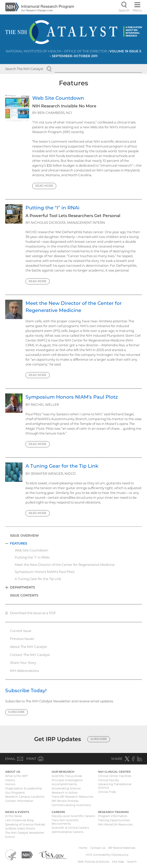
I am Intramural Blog (19, 820)
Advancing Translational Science (115, 786)
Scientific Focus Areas (67, 776)
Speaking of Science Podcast (25, 824)
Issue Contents (24, 595)
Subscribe (16, 712)
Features (19, 543)
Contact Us (98, 848)
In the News (14, 816)
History (10, 780)
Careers (58, 812)
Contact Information (19, 801)
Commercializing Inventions (71, 805)
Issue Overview (24, 536)
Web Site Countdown (58, 98)
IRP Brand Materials (122, 848)
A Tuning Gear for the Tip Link (62, 466)
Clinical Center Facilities (115, 776)
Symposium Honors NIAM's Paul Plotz (72, 397)
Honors (10, 784)
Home (83, 848)
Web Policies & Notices (93, 862)
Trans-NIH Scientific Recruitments (65, 822)
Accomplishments (64, 784)
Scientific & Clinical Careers (70, 828)
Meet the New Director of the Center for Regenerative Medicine (65, 565)
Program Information (113, 816)
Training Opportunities (114, 820)
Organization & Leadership (24, 788)
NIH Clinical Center (114, 772)
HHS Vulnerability (107, 855)
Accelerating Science (66, 788)
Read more (44, 186)
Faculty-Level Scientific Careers (73, 816)
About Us (13, 772)
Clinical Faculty (109, 780)
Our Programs (15, 793)
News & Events (17, 812)
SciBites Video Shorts (20, 829)
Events (10, 837)
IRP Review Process (65, 801)
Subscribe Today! (26, 690)
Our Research (63, 772)
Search (132, 862)
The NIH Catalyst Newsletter (25, 833)
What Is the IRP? (17, 776)
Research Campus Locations (25, 797)
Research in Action (65, 793)
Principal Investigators (67, 780)
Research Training (114, 812)
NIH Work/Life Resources (115, 824)
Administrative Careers (67, 832)
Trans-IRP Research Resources (72, 797)
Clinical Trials (107, 792)
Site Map (118, 862)
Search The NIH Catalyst (24, 69)
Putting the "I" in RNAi (52, 208)
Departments (22, 587)
